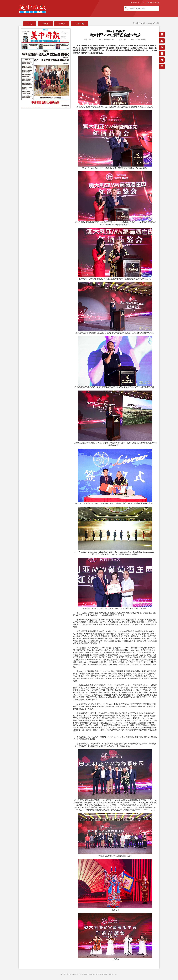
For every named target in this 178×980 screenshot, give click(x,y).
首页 (30, 24)
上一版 (45, 24)
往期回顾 (80, 24)
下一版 (62, 24)
